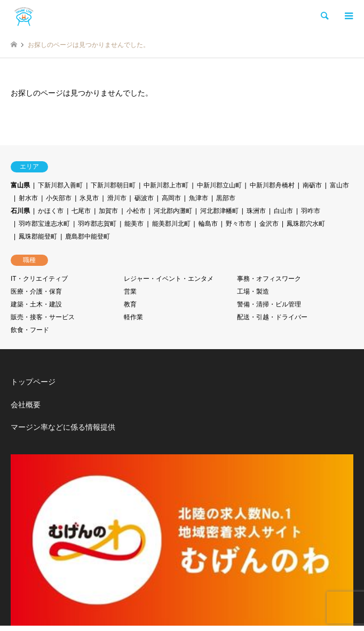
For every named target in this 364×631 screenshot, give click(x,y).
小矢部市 (59, 198)
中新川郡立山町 (219, 185)
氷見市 (89, 198)
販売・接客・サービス (43, 317)
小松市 (136, 211)
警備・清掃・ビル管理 (269, 304)
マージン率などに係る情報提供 (63, 427)
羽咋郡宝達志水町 (44, 224)
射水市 (28, 198)
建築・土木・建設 (36, 304)
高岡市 (171, 198)
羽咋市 (311, 211)
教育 (130, 304)
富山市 (339, 185)
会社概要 (26, 405)
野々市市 (239, 224)
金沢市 (269, 224)
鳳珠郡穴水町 (306, 224)
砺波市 (144, 198)
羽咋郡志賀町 (97, 224)
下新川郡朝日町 (113, 185)
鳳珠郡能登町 (38, 236)
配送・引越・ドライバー (272, 317)
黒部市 (226, 198)
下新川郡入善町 (60, 185)
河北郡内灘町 (173, 211)
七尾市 (81, 211)
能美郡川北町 (171, 224)
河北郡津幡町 (219, 211)
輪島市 (208, 224)
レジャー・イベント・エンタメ (169, 279)
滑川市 (117, 198)
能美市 (134, 224)
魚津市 (199, 198)
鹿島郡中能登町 (88, 236)
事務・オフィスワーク (269, 279)
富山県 (20, 185)
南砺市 (312, 185)
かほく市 (51, 211)
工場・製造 (253, 291)
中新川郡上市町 (166, 185)
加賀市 (108, 211)
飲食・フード (30, 330)
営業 (130, 291)
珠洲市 (256, 211)
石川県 (20, 211)
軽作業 (133, 317)
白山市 (283, 211)
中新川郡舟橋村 (272, 185)
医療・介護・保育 (36, 291)
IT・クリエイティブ (39, 279)
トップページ (33, 382)
